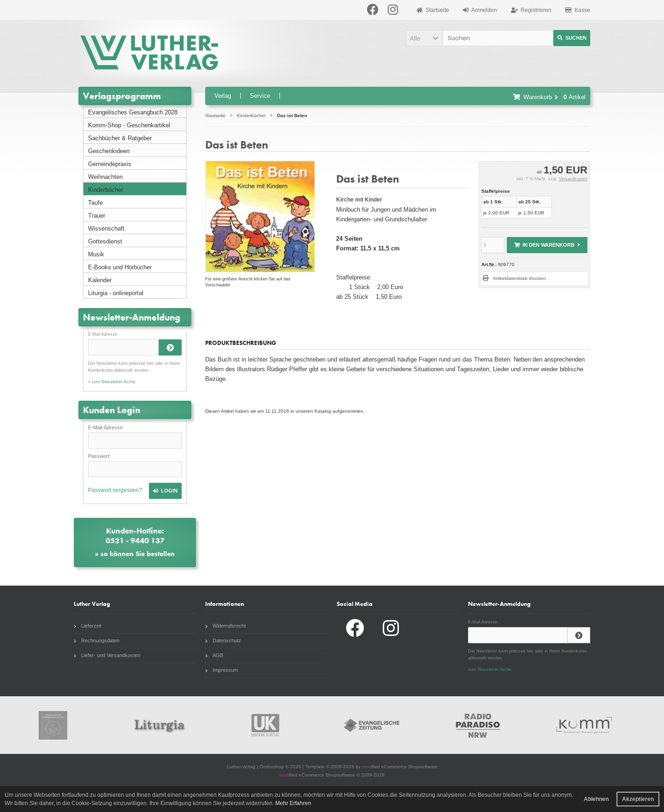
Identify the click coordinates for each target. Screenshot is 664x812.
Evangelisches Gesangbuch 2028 (133, 112)
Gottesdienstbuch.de (53, 725)
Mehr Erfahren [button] (293, 803)
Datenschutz (223, 640)
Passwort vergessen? (115, 490)
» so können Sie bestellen (135, 554)
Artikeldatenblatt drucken (519, 278)
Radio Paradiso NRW (478, 725)
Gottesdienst (105, 241)
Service (260, 96)
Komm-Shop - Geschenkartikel (129, 125)
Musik (96, 254)
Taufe (95, 203)
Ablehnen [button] (596, 799)
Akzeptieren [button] (638, 799)
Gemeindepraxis (110, 164)
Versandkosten (573, 179)
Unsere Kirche (266, 725)
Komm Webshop (584, 725)
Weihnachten (105, 177)
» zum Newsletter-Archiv (112, 382)
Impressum (222, 670)
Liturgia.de (159, 725)
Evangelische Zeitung (372, 725)
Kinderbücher (106, 190)
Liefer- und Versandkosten (107, 655)
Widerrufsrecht (225, 626)
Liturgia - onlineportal (116, 293)
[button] (424, 38)
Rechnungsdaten (97, 640)
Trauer (97, 216)
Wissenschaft (106, 228)
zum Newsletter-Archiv (490, 670)
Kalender (100, 280)
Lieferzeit (88, 626)
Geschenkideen (109, 151)
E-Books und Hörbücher (120, 267)
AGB (214, 655)
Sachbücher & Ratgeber (120, 138)
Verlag (223, 96)
